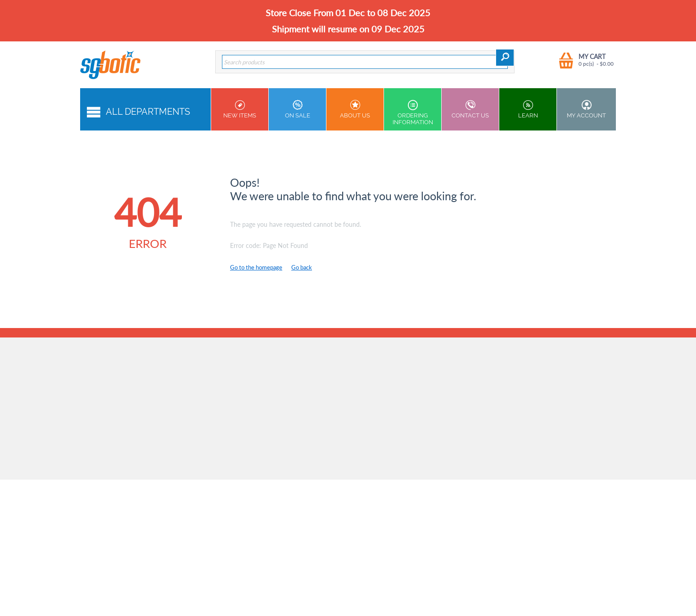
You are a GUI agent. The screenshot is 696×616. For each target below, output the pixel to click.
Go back (302, 267)
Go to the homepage (256, 267)
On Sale (297, 109)
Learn (528, 109)
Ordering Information (413, 113)
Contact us (470, 109)
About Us (355, 109)
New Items (240, 109)
